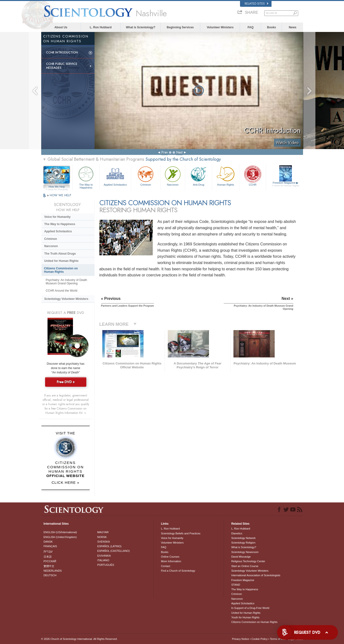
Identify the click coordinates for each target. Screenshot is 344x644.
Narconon (173, 176)
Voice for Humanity (57, 217)
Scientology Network (243, 538)
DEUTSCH (50, 575)
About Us (61, 27)
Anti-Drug (199, 176)
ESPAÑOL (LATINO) (109, 546)
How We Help (57, 187)
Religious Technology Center (248, 561)
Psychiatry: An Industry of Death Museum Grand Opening (67, 282)
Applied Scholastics (115, 176)
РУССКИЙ (50, 561)
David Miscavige (241, 557)
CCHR (253, 176)
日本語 (48, 557)
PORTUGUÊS (106, 565)
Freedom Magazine (285, 184)
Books (272, 27)
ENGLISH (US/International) (60, 532)
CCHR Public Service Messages (62, 66)
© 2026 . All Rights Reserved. (79, 639)
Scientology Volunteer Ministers (66, 299)
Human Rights (225, 176)
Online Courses (170, 557)
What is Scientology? (140, 27)
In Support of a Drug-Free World (250, 608)
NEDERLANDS (53, 571)
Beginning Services (180, 27)
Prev (165, 152)
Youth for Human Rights (245, 617)
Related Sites (256, 4)
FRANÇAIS (50, 546)
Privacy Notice (240, 639)
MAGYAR (103, 532)
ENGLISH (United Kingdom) (60, 537)
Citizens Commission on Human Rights (61, 270)
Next (179, 152)
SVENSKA (104, 542)
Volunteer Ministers (220, 27)
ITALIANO (103, 560)
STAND (236, 585)
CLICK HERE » (66, 482)
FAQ (251, 27)
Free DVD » (66, 382)
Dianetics (237, 533)
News (292, 27)
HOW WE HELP (60, 195)
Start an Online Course (245, 566)
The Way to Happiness (86, 177)
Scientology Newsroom (245, 552)
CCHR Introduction (62, 53)
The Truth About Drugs (60, 254)
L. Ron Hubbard (101, 27)
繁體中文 (49, 566)
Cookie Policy (260, 639)
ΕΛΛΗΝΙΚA (104, 556)
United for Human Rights (61, 261)
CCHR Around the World (62, 291)
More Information (171, 561)
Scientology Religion (243, 543)
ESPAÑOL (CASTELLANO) (113, 551)
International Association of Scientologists (256, 575)
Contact (166, 566)
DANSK (48, 542)
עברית (48, 551)
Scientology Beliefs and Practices (181, 533)
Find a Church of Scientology (178, 571)
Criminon (146, 176)
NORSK (102, 537)
